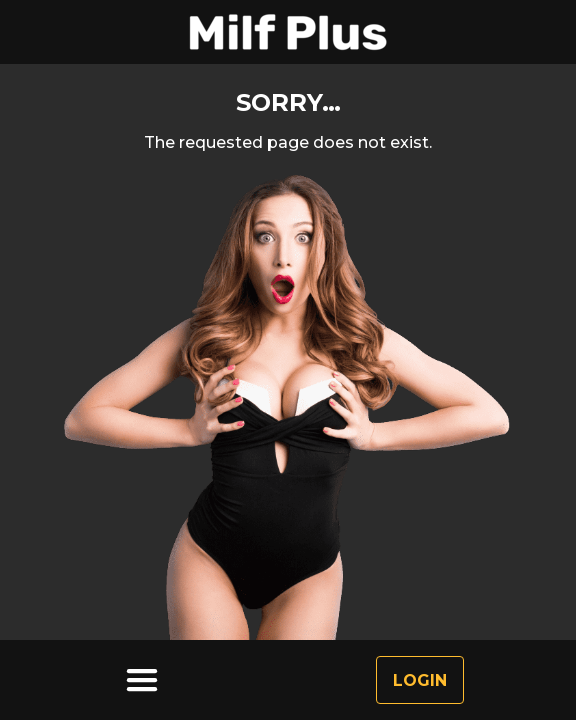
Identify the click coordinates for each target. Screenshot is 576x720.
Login (420, 680)
